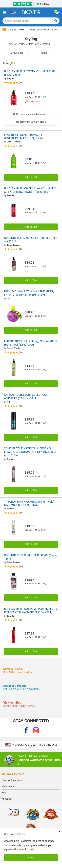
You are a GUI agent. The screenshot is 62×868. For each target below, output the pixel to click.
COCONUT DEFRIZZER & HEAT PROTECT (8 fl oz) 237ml (31, 240)
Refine (44, 53)
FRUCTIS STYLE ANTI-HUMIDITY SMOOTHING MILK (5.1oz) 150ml (24, 136)
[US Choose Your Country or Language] (13, 12)
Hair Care (34, 44)
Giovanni (10, 459)
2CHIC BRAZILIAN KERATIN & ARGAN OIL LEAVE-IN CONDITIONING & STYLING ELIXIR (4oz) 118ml (30, 452)
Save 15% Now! (14, 30)
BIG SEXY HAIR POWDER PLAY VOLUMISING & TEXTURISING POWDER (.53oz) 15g (30, 190)
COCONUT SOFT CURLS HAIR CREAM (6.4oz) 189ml (31, 557)
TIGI (9, 299)
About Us (6, 799)
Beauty (21, 44)
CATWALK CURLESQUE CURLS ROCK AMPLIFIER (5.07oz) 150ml (26, 397)
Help (4, 793)
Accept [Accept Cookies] (31, 858)
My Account (8, 786)
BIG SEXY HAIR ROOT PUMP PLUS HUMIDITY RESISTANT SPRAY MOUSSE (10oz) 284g (31, 611)
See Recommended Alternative (31, 114)
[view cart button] (58, 13)
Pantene (10, 509)
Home (10, 44)
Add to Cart (31, 177)
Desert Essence (14, 245)
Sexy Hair (11, 79)
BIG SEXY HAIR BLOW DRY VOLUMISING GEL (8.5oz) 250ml (31, 73)
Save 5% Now (13, 774)
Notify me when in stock (31, 122)
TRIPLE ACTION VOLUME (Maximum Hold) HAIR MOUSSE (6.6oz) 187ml (29, 503)
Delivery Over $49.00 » (44, 30)
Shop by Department (12, 780)
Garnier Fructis (13, 142)
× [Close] (60, 831)
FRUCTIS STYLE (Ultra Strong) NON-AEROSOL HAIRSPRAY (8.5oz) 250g (31, 343)
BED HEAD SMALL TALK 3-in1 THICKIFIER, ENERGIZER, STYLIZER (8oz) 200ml (29, 293)
